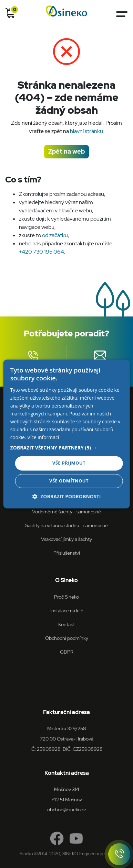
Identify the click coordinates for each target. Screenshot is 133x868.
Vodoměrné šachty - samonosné (66, 511)
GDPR (67, 652)
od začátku (55, 235)
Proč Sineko (66, 597)
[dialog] (67, 434)
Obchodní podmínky (67, 638)
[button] (67, 448)
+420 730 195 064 (42, 252)
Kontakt (66, 624)
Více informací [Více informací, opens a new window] (43, 438)
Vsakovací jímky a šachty (66, 539)
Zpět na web (66, 151)
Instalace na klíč (67, 610)
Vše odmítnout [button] (69, 481)
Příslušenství (67, 553)
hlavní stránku (86, 131)
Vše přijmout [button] (69, 463)
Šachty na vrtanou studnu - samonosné (66, 525)
